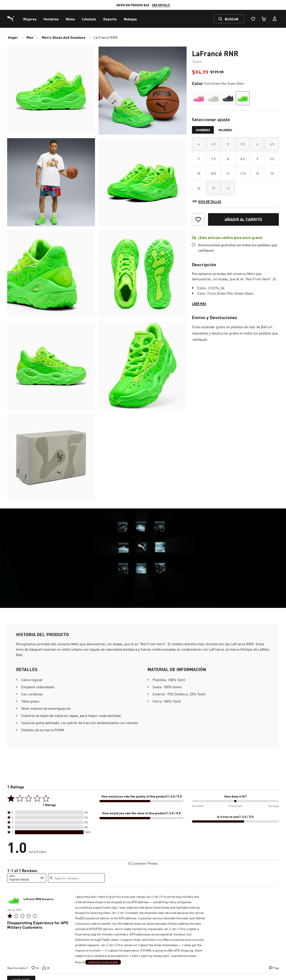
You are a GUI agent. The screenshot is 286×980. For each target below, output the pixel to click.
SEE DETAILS (161, 5)
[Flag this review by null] (274, 968)
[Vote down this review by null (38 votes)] (46, 968)
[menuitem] (30, 19)
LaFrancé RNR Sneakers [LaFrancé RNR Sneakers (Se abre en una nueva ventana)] (38, 899)
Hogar (13, 37)
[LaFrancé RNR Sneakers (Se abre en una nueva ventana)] (14, 900)
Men (30, 37)
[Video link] (143, 558)
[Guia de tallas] (207, 201)
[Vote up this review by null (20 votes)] (35, 968)
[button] (49, 813)
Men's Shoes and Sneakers (64, 37)
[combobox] (27, 878)
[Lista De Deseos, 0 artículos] (253, 19)
